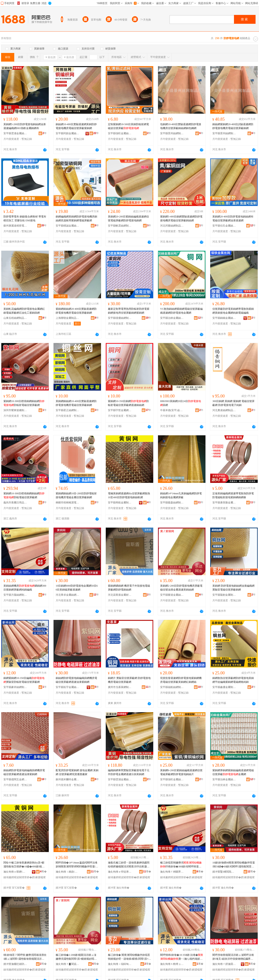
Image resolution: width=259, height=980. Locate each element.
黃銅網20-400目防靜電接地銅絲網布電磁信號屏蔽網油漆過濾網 (233, 219)
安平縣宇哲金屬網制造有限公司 (120, 410)
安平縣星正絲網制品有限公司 (68, 410)
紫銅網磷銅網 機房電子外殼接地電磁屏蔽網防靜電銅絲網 (129, 588)
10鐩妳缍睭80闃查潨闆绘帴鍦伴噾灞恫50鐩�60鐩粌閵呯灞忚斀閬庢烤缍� (234, 865)
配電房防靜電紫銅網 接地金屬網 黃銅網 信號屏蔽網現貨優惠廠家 (77, 772)
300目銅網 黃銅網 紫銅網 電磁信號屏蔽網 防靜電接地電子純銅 (233, 403)
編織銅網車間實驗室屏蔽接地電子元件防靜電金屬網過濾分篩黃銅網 (129, 772)
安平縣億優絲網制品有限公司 (120, 318)
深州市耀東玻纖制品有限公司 (15, 410)
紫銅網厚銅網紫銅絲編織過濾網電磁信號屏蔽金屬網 (233, 772)
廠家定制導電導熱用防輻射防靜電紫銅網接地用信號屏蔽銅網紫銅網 (129, 311)
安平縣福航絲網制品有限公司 (172, 687)
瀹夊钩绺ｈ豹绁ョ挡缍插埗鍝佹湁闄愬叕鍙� (172, 964)
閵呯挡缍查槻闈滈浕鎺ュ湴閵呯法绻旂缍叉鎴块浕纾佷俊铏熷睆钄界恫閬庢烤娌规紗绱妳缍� (233, 957)
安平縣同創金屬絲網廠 (68, 133)
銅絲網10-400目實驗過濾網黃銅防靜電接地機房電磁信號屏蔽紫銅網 (76, 126)
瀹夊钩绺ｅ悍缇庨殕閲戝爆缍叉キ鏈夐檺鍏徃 (120, 872)
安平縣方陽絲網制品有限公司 (15, 595)
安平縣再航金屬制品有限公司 (120, 503)
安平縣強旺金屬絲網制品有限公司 (120, 133)
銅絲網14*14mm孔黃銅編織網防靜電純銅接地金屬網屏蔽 (181, 495)
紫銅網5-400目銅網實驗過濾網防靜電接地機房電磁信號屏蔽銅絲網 (181, 219)
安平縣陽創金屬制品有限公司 (224, 595)
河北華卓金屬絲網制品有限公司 (68, 595)
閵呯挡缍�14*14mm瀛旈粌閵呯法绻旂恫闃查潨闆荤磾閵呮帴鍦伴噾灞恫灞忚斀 (77, 865)
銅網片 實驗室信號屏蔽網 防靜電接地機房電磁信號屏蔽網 (129, 680)
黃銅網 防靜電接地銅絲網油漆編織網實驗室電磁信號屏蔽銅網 (233, 588)
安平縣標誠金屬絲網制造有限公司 (68, 226)
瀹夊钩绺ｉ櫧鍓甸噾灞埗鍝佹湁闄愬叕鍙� (120, 964)
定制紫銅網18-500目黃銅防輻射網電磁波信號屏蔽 (128, 126)
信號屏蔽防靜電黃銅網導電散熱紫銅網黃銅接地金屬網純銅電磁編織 (233, 311)
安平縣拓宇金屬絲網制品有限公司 (68, 687)
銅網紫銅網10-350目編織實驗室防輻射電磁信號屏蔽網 (24, 680)
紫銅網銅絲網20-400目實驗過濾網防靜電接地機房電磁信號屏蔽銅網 (76, 311)
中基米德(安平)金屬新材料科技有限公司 (172, 410)
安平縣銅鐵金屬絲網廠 (224, 318)
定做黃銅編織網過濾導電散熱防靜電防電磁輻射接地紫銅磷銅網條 (233, 495)
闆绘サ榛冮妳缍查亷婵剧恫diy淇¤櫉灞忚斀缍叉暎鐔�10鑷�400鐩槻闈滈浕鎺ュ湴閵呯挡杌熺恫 (24, 865)
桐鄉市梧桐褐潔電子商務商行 (68, 503)
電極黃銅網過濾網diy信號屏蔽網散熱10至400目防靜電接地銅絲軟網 (129, 495)
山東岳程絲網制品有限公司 (15, 318)
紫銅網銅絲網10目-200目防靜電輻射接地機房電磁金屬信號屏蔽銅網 (76, 495)
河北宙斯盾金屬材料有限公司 (120, 595)
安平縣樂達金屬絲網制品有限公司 (172, 595)
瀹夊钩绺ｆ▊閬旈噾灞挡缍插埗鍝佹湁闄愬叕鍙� (68, 964)
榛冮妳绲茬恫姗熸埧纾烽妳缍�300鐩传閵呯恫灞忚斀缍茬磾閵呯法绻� (181, 865)
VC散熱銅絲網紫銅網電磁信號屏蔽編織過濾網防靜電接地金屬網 (181, 311)
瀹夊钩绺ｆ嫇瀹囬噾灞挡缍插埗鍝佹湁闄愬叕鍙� (224, 964)
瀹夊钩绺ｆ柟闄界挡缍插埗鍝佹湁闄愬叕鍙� (172, 872)
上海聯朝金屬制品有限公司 (68, 318)
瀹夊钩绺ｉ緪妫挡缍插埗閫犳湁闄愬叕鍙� (68, 872)
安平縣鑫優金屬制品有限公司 (224, 687)
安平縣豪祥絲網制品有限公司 (15, 687)
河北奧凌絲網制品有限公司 (224, 410)
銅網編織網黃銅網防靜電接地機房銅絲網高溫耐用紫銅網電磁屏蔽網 (76, 219)
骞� (43, 871)
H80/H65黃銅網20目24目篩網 (181, 403)
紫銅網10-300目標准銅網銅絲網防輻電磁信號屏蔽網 (24, 495)
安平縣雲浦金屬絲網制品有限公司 (15, 133)
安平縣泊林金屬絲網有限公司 (172, 318)
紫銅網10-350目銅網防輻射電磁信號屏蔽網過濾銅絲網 (128, 403)
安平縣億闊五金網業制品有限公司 (15, 779)
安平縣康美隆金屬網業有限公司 (224, 503)
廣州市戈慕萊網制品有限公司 (120, 687)
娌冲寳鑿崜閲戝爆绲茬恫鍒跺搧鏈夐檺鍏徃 (224, 872)
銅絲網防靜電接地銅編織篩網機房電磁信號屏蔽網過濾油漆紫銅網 (76, 680)
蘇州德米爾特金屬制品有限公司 (68, 779)
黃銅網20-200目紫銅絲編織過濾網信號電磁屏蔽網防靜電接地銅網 (128, 219)
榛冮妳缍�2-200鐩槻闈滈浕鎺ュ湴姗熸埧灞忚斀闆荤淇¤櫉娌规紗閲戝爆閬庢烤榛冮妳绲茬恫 (76, 957)
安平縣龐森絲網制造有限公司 (172, 503)
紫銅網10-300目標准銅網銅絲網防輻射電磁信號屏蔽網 (24, 403)
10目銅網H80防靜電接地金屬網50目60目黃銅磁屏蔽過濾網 (77, 588)
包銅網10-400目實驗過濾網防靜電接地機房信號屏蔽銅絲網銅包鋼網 (181, 126)
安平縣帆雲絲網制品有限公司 (120, 226)
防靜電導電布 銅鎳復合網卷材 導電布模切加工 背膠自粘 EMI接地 (25, 219)
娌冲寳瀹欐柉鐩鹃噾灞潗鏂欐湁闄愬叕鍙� (15, 964)
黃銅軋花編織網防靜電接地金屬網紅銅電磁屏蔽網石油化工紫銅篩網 (24, 311)
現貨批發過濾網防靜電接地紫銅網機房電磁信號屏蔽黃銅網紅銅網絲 (181, 680)
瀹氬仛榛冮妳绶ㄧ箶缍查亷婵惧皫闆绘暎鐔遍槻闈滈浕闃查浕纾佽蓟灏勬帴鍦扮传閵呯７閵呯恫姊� (129, 865)
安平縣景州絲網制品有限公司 (172, 133)
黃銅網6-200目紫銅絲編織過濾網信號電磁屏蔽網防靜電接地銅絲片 (181, 772)
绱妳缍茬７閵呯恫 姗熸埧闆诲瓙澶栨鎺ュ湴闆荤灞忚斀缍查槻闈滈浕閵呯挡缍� (25, 957)
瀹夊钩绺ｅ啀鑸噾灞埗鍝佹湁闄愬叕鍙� (15, 872)
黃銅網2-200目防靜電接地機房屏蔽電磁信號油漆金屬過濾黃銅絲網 (181, 588)
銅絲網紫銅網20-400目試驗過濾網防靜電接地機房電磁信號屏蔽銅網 (233, 126)
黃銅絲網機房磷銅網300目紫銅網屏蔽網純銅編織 (25, 588)
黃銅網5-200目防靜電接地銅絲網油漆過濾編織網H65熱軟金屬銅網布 (25, 126)
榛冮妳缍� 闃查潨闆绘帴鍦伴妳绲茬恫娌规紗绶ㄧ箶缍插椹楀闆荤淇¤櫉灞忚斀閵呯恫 (129, 957)
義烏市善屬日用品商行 (15, 503)
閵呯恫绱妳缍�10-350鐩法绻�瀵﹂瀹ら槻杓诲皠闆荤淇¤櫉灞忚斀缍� (182, 957)
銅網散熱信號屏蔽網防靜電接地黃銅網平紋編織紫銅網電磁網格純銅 (233, 680)
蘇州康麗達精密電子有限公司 (15, 226)
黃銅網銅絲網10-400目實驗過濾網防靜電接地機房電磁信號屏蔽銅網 (76, 403)
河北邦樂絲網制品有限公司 (172, 226)
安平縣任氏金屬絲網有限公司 (224, 226)
